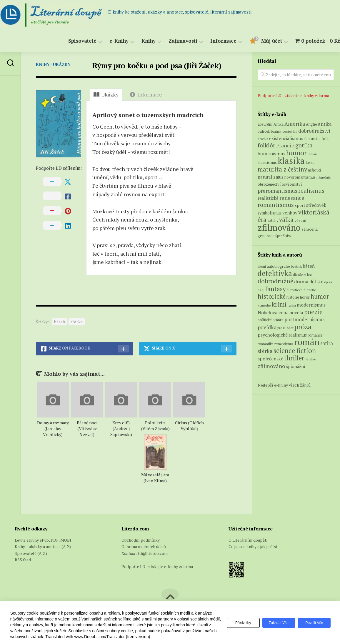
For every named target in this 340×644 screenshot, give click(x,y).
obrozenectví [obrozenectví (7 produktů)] (269, 184)
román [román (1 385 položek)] (307, 342)
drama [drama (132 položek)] (301, 282)
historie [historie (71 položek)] (293, 297)
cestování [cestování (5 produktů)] (290, 131)
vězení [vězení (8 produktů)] (300, 220)
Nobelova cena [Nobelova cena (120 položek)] (273, 312)
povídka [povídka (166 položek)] (267, 327)
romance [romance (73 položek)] (315, 335)
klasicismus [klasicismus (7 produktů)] (267, 162)
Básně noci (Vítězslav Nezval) (87, 428)
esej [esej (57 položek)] (261, 290)
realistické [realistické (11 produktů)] (268, 198)
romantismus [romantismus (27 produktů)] (276, 205)
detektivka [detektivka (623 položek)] (275, 273)
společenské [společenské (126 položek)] (270, 359)
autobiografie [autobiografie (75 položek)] (278, 266)
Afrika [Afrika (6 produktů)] (279, 124)
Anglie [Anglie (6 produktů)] (311, 124)
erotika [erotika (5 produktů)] (263, 139)
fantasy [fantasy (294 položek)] (275, 289)
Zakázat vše (276, 623)
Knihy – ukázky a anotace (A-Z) (43, 546)
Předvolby (239, 623)
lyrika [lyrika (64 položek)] (292, 305)
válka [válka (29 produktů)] (286, 220)
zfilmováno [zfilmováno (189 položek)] (271, 366)
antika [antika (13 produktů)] (325, 124)
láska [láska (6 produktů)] (310, 163)
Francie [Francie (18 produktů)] (285, 145)
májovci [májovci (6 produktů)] (314, 170)
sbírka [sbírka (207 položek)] (265, 351)
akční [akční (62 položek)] (262, 266)
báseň (60, 322)
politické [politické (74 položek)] (265, 320)
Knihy (137, 41)
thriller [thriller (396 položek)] (294, 358)
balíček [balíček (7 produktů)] (264, 131)
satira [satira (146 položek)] (327, 343)
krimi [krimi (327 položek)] (279, 304)
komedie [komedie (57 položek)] (264, 305)
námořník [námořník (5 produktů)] (324, 177)
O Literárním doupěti (248, 540)
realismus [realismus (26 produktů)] (311, 190)
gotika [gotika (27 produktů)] (304, 145)
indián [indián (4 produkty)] (312, 154)
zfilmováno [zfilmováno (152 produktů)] (279, 227)
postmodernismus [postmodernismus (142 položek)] (304, 319)
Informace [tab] (146, 94)
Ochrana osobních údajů (144, 546)
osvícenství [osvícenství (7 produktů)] (292, 184)
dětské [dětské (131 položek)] (316, 282)
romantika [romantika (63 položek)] (266, 344)
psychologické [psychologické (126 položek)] (273, 335)
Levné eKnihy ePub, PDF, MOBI (43, 540)
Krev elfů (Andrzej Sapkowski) (121, 428)
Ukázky (62, 64)
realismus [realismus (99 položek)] (298, 335)
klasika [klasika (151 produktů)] (291, 161)
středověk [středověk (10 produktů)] (316, 205)
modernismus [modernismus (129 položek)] (311, 305)
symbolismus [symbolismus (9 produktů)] (270, 213)
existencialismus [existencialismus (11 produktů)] (286, 138)
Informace (212, 41)
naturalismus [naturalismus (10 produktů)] (271, 177)
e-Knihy (107, 41)
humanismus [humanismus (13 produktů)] (271, 154)
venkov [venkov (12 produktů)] (290, 213)
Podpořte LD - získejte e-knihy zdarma (293, 95)
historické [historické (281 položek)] (272, 296)
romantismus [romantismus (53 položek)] (284, 344)
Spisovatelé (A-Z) (31, 553)
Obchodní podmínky (141, 540)
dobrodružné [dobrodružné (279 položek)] (275, 281)
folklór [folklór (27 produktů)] (266, 145)
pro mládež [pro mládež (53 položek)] (285, 328)
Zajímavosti (171, 41)
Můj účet (260, 41)
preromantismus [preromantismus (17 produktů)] (277, 191)
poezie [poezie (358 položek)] (313, 312)
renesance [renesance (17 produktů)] (292, 198)
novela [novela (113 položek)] (296, 312)
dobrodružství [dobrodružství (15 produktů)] (314, 131)
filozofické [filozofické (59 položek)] (295, 290)
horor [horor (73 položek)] (305, 297)
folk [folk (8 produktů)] (325, 139)
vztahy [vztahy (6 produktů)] (273, 221)
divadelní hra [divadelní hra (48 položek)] (302, 275)
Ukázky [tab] (106, 94)
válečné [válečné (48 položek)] (310, 359)
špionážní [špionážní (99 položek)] (296, 366)
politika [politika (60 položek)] (278, 320)
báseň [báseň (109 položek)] (309, 266)
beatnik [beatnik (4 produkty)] (276, 132)
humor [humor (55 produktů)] (296, 153)
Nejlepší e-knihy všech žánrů (284, 385)
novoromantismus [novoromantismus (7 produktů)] (300, 177)
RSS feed (23, 560)
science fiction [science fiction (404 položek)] (295, 351)
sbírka (77, 322)
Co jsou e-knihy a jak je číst (253, 546)
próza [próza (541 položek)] (303, 327)
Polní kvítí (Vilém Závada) (155, 426)
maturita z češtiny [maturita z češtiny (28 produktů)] (282, 169)
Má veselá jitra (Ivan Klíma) (155, 478)
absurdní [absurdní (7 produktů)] (265, 124)
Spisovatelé (71, 41)
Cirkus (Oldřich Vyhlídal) (189, 426)
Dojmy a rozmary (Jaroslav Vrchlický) (53, 428)
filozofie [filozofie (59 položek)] (310, 290)
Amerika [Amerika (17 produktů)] (295, 124)
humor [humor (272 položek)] (320, 296)
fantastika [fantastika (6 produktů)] (312, 139)
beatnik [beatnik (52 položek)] (296, 267)
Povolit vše (313, 623)
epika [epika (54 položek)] (328, 282)
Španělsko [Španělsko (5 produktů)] (283, 236)
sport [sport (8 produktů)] (300, 205)
